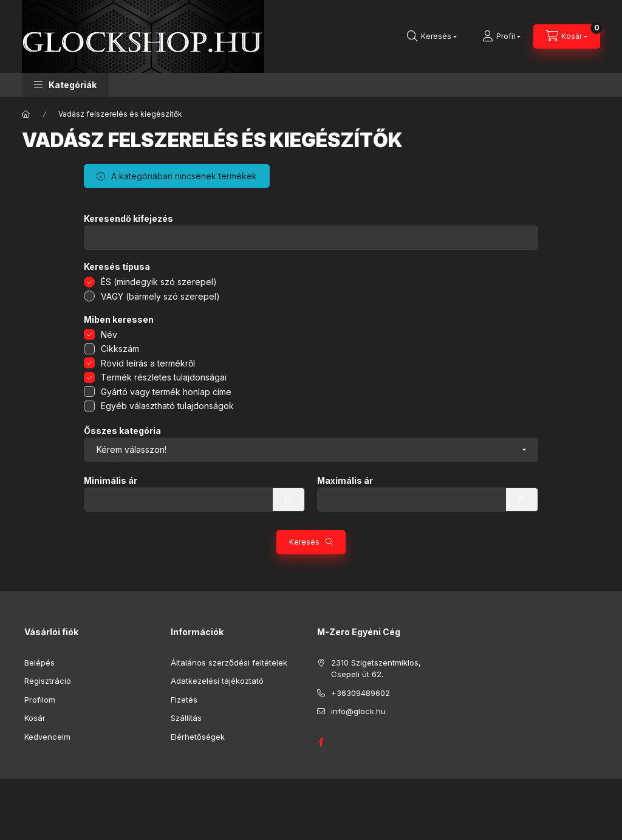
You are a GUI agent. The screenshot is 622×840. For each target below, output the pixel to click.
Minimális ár (111, 481)
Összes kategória (122, 431)
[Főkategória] (26, 114)
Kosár (35, 718)
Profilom (40, 700)
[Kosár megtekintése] (567, 36)
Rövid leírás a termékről (148, 363)
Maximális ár (345, 481)
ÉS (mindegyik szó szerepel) (159, 282)
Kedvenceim (47, 737)
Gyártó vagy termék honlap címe (166, 392)
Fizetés (184, 700)
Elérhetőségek (198, 737)
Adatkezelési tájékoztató (217, 681)
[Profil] (501, 36)
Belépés (39, 663)
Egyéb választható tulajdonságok (167, 406)
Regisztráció (48, 681)
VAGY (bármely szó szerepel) (160, 296)
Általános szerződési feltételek (229, 663)
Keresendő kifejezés (128, 219)
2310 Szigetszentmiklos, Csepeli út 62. (376, 669)
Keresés (304, 542)
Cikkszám (120, 349)
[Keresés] (432, 36)
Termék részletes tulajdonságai (164, 377)
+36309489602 (361, 693)
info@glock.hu (358, 711)
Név (109, 335)
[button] (65, 85)
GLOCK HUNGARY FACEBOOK (321, 742)
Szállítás (186, 718)
